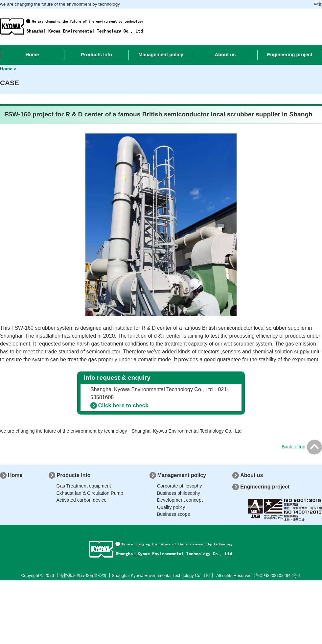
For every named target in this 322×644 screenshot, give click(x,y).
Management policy (182, 475)
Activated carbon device (81, 500)
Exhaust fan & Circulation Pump (90, 493)
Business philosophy (179, 493)
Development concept (180, 500)
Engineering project (265, 487)
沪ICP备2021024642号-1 (277, 575)
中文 (318, 4)
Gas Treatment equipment (83, 486)
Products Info (73, 475)
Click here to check (123, 405)
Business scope (174, 514)
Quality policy (171, 507)
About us (252, 475)
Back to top (302, 447)
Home (15, 475)
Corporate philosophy (180, 486)
